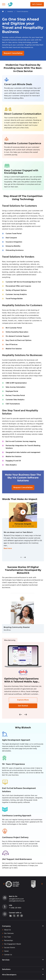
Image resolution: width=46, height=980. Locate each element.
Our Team (8, 937)
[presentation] (21, 557)
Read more (8, 548)
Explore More (23, 700)
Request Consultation (13, 53)
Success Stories (10, 948)
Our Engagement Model (13, 944)
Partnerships (9, 941)
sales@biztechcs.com (16, 899)
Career (6, 951)
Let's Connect (37, 4)
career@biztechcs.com (17, 901)
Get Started (23, 706)
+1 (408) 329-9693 (15, 908)
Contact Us (8, 955)
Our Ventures (9, 933)
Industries (10, 12)
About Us (8, 930)
